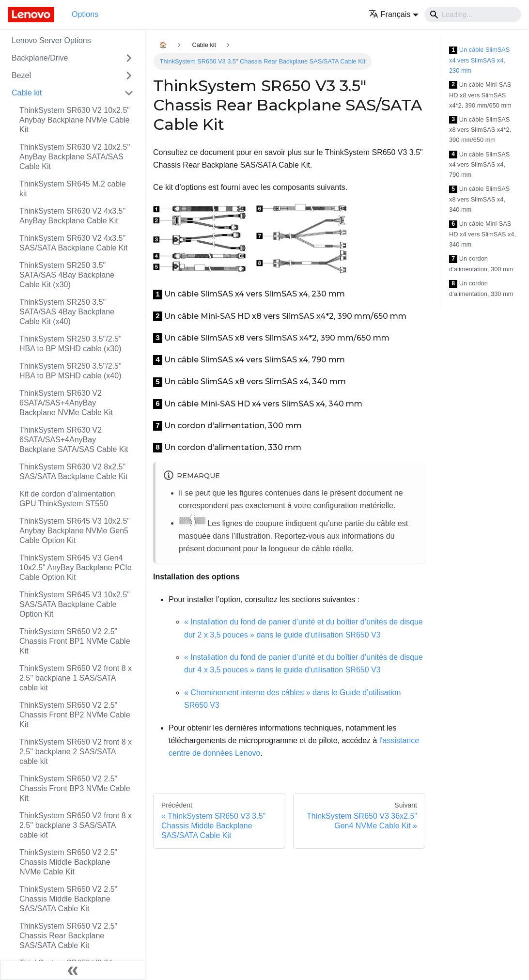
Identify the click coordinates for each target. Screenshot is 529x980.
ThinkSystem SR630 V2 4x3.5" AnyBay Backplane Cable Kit (72, 216)
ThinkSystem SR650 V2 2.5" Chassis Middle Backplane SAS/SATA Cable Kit (68, 899)
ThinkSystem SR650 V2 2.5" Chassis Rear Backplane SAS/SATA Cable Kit (68, 936)
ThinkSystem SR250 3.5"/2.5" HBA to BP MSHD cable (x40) (70, 371)
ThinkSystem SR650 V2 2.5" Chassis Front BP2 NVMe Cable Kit (75, 715)
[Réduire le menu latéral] (73, 970)
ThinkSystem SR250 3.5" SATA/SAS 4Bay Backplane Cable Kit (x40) (67, 312)
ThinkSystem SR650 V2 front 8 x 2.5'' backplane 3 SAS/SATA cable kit (76, 825)
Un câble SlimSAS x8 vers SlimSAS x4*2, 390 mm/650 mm (480, 130)
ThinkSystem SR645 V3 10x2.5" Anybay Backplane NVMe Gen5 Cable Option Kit (75, 531)
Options (85, 14)
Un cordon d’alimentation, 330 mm (481, 288)
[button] (394, 14)
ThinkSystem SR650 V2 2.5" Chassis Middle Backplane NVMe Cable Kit (68, 862)
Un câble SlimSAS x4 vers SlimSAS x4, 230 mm (479, 60)
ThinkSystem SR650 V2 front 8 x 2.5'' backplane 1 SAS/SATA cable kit (76, 678)
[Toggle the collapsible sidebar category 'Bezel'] (129, 76)
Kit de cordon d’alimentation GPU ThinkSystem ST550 (67, 499)
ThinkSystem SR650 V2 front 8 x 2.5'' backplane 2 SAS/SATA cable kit (76, 752)
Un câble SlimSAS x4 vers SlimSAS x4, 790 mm (479, 165)
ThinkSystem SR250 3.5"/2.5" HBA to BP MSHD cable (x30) (70, 344)
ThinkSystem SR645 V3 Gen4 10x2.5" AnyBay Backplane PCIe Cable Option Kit (76, 568)
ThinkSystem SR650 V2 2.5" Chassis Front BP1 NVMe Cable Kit (75, 641)
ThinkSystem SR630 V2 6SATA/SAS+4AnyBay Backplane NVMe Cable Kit (66, 403)
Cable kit (27, 93)
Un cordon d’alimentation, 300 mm (481, 264)
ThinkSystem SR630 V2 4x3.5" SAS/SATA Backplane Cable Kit (74, 243)
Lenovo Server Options (51, 40)
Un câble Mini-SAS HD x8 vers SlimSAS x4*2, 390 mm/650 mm (480, 95)
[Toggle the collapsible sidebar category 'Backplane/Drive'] (129, 58)
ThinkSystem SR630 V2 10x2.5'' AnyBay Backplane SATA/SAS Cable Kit (75, 157)
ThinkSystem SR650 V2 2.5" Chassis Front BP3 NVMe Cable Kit (75, 788)
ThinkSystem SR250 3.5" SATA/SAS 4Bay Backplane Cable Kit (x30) (67, 275)
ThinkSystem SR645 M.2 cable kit (73, 189)
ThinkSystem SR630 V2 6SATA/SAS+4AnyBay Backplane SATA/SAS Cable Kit (74, 440)
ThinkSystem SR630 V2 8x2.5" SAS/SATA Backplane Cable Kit (74, 472)
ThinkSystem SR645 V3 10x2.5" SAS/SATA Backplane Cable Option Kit (75, 604)
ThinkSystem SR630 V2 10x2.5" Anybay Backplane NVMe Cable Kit (75, 120)
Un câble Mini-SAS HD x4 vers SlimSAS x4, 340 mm (482, 234)
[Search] (473, 15)
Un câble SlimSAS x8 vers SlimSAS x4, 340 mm (479, 199)
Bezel (21, 75)
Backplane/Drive (40, 58)
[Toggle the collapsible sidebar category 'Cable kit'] (129, 93)
